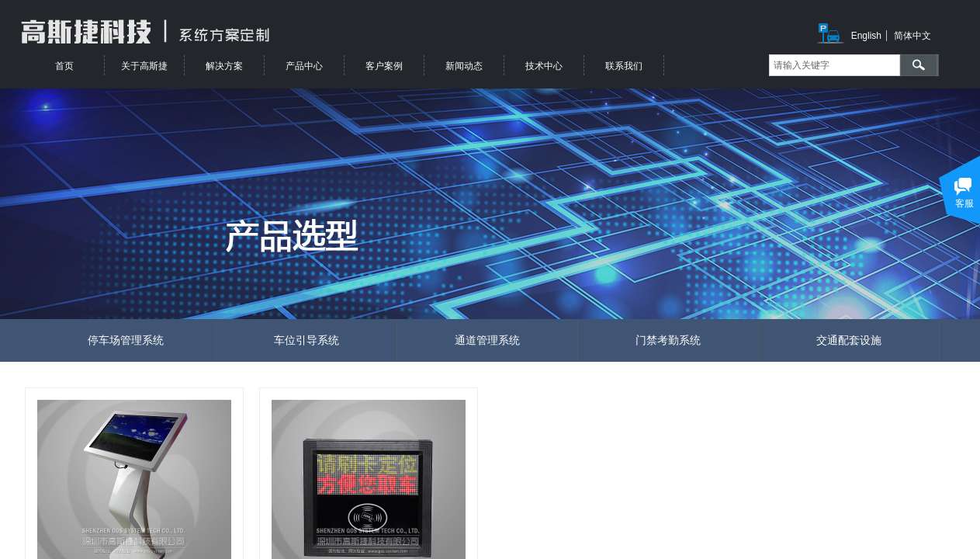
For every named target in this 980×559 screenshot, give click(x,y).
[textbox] (835, 65)
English (866, 36)
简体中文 (912, 36)
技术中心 (544, 66)
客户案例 (384, 66)
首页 (64, 66)
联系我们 (624, 66)
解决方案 (224, 66)
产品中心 (304, 66)
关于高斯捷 (144, 66)
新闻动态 (464, 66)
